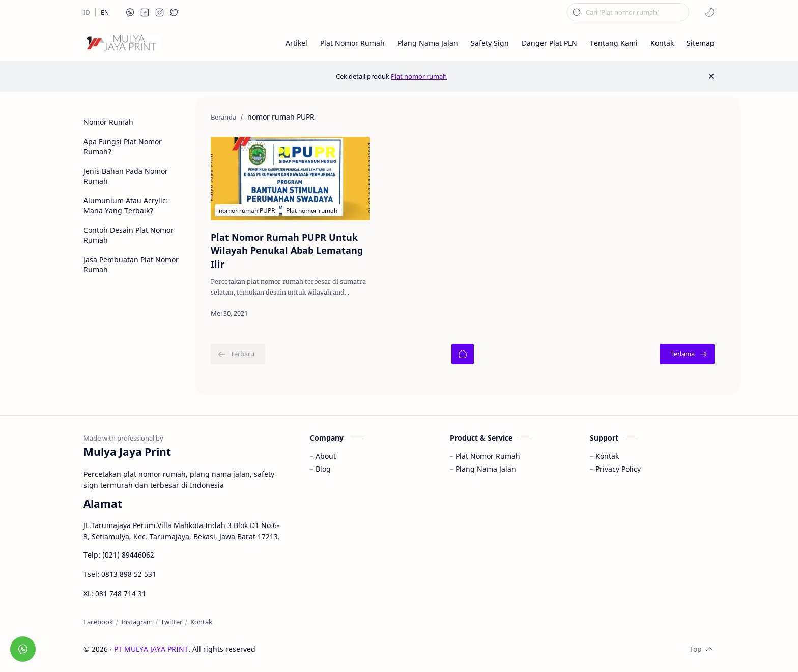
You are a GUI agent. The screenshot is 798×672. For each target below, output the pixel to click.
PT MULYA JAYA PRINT (151, 649)
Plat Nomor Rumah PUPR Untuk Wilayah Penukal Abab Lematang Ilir (287, 251)
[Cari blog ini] (628, 12)
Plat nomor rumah (419, 76)
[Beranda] (463, 354)
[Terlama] (687, 354)
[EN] (105, 12)
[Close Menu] (711, 76)
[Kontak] (201, 622)
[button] (130, 12)
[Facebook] (98, 622)
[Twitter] (172, 622)
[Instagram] (137, 622)
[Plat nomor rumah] (312, 210)
